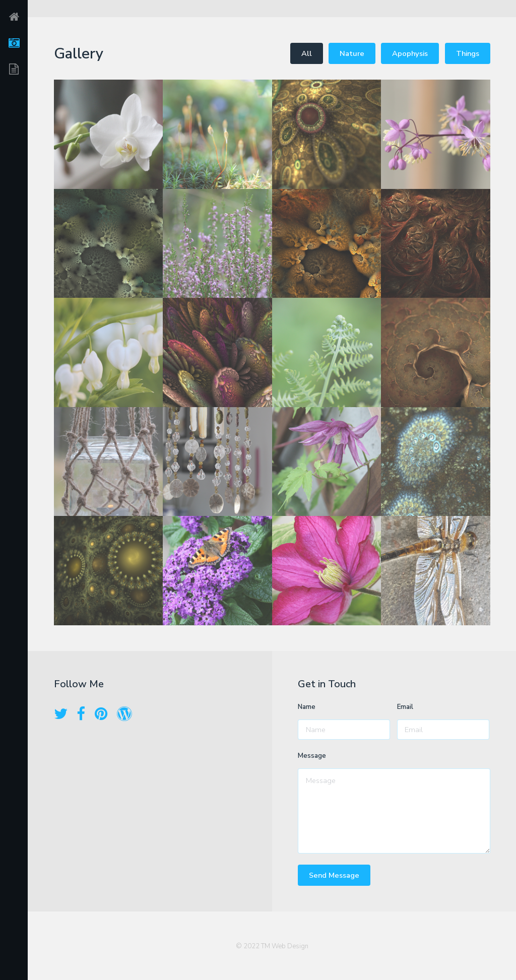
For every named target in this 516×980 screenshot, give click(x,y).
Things (468, 53)
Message (312, 756)
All (307, 53)
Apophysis (410, 53)
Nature (352, 53)
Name (307, 707)
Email (405, 707)
